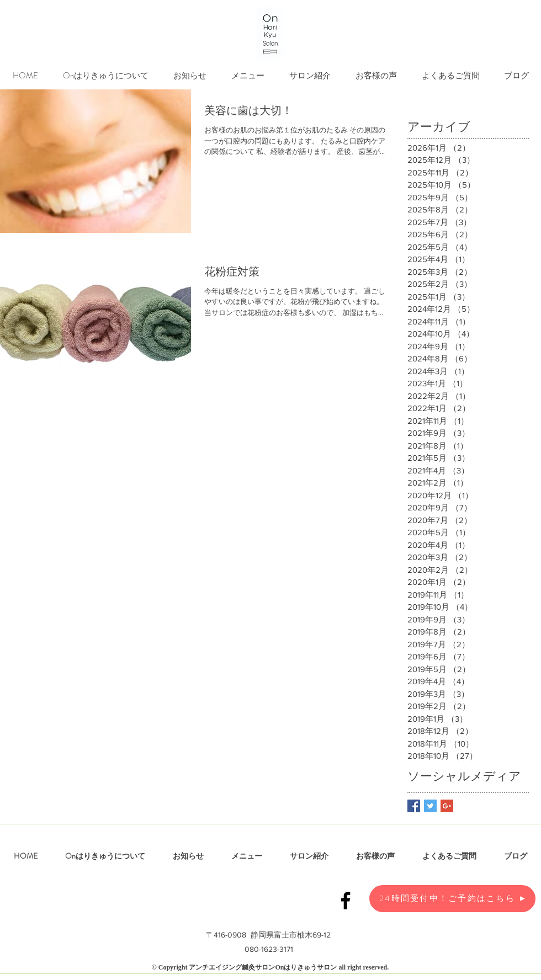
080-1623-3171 (269, 949)
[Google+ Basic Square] (447, 806)
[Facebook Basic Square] (414, 806)
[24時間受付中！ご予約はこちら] (452, 899)
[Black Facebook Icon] (346, 901)
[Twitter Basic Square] (430, 806)
